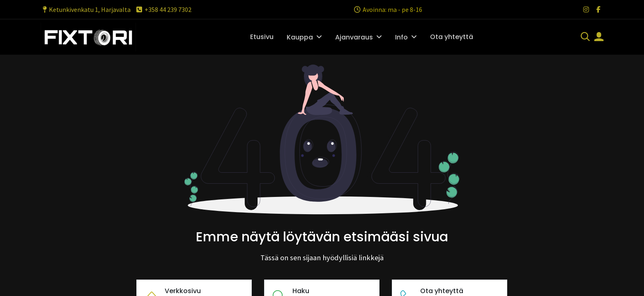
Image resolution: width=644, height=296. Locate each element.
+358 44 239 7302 (163, 9)
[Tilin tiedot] (599, 37)
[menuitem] (262, 37)
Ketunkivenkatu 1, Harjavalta (86, 9)
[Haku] (585, 37)
